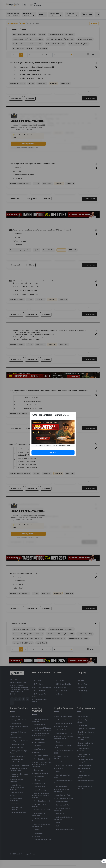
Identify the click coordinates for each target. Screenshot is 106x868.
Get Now (53, 453)
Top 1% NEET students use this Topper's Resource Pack (53, 445)
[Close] (74, 414)
